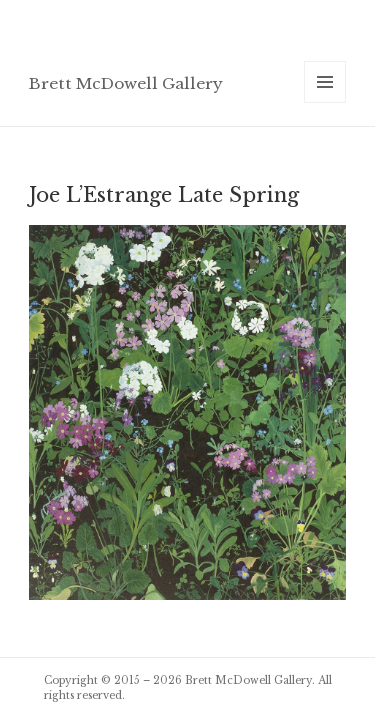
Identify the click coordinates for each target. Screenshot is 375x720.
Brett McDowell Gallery (126, 83)
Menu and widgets (325, 102)
